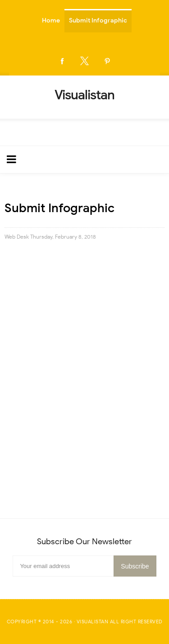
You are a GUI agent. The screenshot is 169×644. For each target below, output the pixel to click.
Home (51, 20)
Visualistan (93, 622)
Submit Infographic (98, 20)
